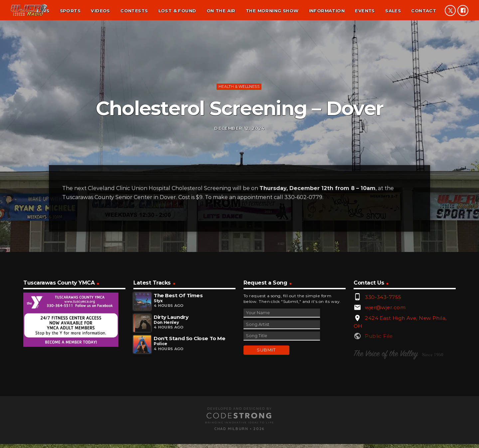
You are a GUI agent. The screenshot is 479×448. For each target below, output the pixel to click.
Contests (134, 11)
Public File (379, 422)
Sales (393, 11)
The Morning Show (272, 11)
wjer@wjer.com (385, 394)
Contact (424, 11)
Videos (100, 11)
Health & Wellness (239, 127)
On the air (221, 11)
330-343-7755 (383, 383)
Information (327, 11)
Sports (70, 11)
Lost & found (177, 11)
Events (365, 11)
